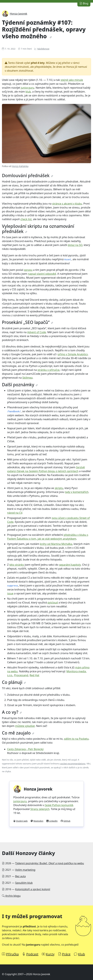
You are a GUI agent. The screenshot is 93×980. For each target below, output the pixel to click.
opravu (28, 270)
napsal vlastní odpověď (42, 274)
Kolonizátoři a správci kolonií (33, 889)
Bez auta (20, 876)
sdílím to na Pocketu (76, 739)
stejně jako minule (72, 80)
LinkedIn (53, 821)
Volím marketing (25, 870)
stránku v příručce (48, 370)
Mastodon (38, 821)
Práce (66, 954)
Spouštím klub (24, 883)
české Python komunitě (59, 805)
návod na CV (15, 513)
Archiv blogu (13, 896)
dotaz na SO (75, 245)
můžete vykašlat (25, 726)
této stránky (17, 565)
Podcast (32, 954)
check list (26, 219)
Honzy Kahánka (20, 166)
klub (28, 92)
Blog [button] (84, 3)
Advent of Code (37, 332)
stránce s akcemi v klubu (67, 204)
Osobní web (22, 821)
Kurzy (50, 954)
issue (10, 593)
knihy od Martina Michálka (56, 544)
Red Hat (35, 675)
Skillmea (27, 378)
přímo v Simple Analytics (73, 354)
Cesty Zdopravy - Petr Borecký (25, 749)
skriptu (59, 488)
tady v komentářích (77, 492)
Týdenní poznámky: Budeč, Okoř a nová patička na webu (50, 863)
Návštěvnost (43, 49)
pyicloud (53, 603)
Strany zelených (40, 809)
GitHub (67, 821)
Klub (81, 954)
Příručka (12, 954)
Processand (21, 675)
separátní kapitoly (70, 565)
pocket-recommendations (73, 764)
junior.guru (28, 88)
